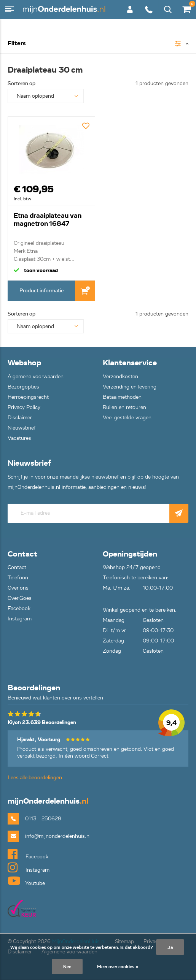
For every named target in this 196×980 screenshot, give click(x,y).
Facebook (19, 608)
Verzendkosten (120, 377)
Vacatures (19, 438)
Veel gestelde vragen (127, 418)
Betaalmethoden (122, 397)
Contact (17, 567)
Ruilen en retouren (124, 407)
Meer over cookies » (118, 967)
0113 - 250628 (148, 10)
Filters (17, 44)
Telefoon (18, 578)
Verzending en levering (130, 387)
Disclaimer (20, 418)
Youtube (26, 881)
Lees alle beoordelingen (35, 778)
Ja (170, 947)
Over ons (18, 588)
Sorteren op (22, 83)
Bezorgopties (23, 387)
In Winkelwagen (85, 291)
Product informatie (41, 291)
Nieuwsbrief (22, 428)
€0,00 (186, 8)
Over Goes (20, 598)
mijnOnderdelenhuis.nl (65, 10)
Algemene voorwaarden (36, 377)
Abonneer (179, 513)
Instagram (20, 619)
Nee (67, 967)
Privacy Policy (24, 407)
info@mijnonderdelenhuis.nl (58, 836)
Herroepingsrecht (28, 397)
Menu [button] (10, 10)
